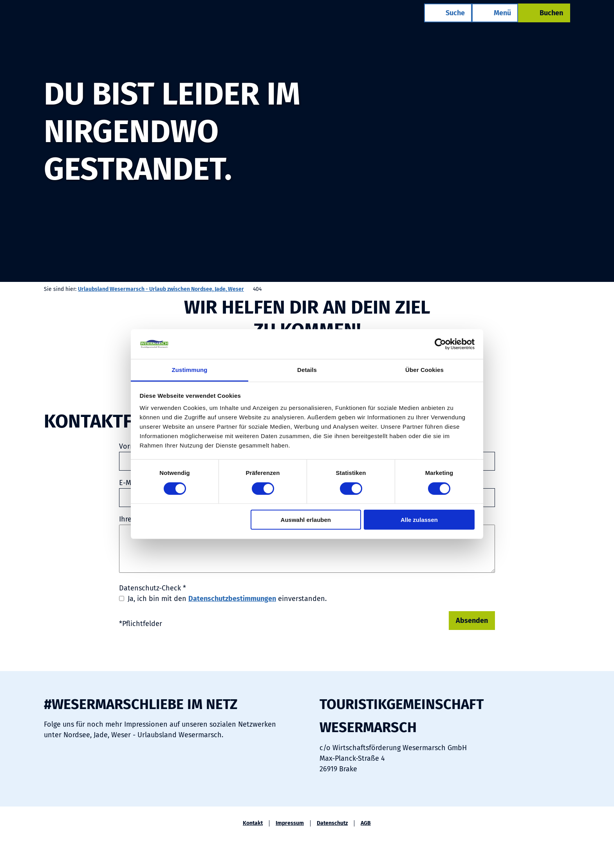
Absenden (472, 621)
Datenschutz (332, 823)
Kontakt (253, 823)
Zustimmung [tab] (190, 370)
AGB (366, 823)
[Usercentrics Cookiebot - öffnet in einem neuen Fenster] (440, 344)
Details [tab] (307, 370)
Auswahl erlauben (306, 520)
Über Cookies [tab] (424, 370)
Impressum (290, 823)
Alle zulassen (419, 520)
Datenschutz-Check (153, 588)
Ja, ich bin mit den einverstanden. (227, 599)
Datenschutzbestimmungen (232, 599)
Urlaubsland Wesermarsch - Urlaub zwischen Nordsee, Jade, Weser (161, 289)
